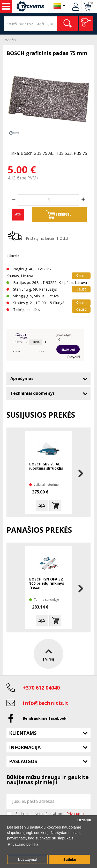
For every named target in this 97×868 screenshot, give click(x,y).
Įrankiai (6, 6)
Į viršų (48, 654)
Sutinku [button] (70, 860)
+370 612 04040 (41, 688)
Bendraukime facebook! (45, 718)
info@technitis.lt (46, 703)
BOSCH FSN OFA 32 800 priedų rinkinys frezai (47, 583)
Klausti (81, 275)
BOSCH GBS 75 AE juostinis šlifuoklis (46, 466)
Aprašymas (22, 378)
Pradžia (10, 40)
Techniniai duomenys (32, 393)
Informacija (25, 747)
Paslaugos (23, 761)
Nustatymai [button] (27, 860)
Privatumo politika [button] (23, 844)
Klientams (23, 733)
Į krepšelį (59, 215)
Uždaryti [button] (84, 820)
